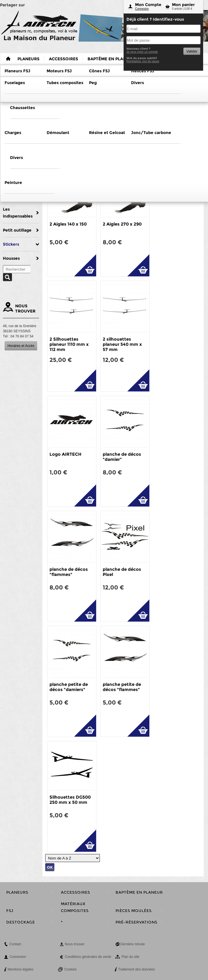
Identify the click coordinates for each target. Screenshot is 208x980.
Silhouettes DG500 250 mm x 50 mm (70, 800)
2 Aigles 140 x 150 (68, 224)
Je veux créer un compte (142, 52)
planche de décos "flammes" (69, 572)
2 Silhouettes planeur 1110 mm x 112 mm (69, 344)
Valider (192, 51)
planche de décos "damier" (122, 457)
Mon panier (183, 5)
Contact (15, 944)
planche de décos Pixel (122, 572)
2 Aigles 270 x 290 (122, 224)
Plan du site (131, 957)
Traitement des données (137, 969)
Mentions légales (21, 969)
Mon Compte (148, 5)
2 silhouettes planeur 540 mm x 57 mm (122, 344)
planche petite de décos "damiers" (69, 687)
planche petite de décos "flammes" (122, 687)
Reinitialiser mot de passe (143, 61)
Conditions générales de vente (88, 957)
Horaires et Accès (21, 346)
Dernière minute (133, 944)
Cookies (71, 969)
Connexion (142, 9)
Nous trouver (75, 944)
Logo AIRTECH (65, 454)
